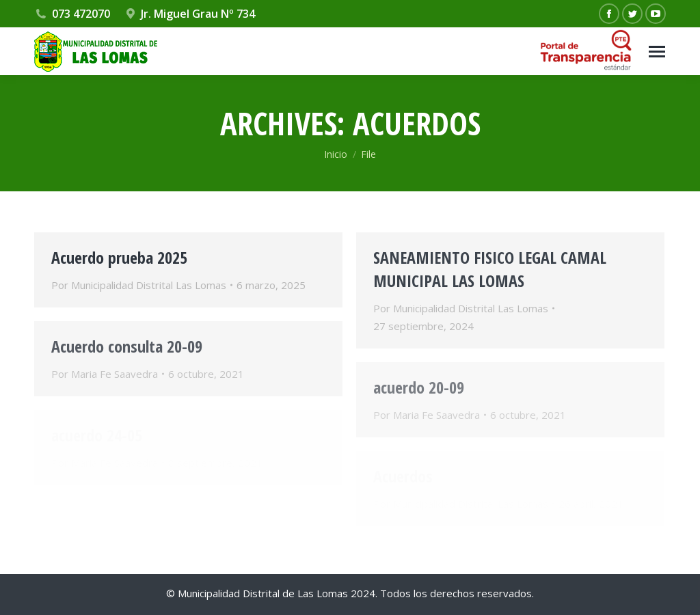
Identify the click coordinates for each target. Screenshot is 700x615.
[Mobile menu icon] (657, 52)
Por (139, 285)
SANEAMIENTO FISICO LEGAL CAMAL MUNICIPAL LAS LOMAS (490, 269)
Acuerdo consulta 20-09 (127, 346)
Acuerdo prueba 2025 (119, 257)
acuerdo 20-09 (419, 387)
